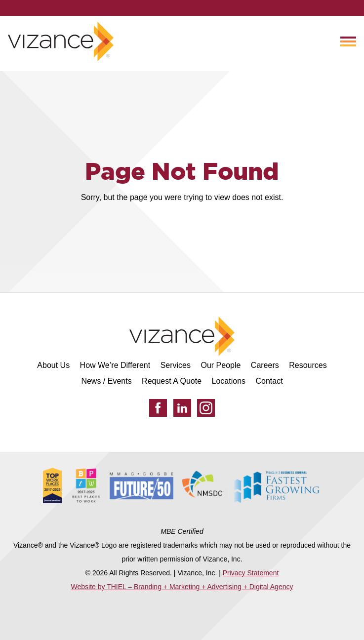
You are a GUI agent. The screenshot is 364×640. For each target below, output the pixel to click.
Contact (269, 381)
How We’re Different (115, 365)
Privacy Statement (251, 573)
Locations (229, 381)
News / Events (106, 381)
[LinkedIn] (182, 408)
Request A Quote (172, 381)
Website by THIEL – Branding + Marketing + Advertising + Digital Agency (182, 587)
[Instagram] (206, 408)
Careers (265, 365)
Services (176, 365)
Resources (308, 365)
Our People (221, 365)
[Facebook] (158, 408)
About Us (53, 365)
